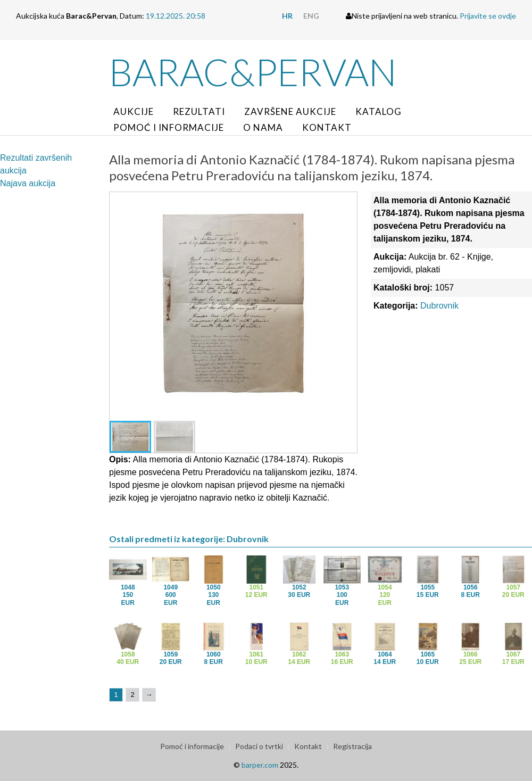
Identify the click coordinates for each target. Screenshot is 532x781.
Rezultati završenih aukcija (36, 164)
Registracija (352, 746)
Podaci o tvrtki (259, 746)
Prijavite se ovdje (488, 16)
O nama (263, 127)
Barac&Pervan (253, 72)
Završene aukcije (290, 111)
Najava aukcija (28, 183)
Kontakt (327, 127)
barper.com (260, 765)
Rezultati (199, 111)
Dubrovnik (439, 306)
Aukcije (134, 111)
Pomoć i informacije (169, 127)
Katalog (379, 111)
